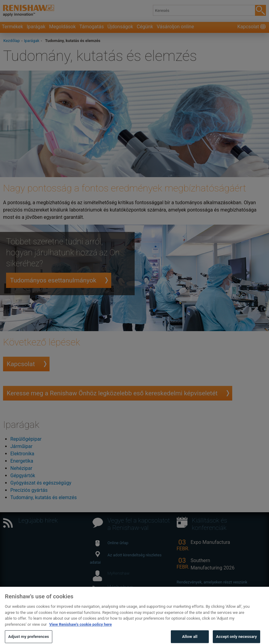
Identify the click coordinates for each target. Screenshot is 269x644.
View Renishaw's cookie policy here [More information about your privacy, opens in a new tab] (81, 630)
